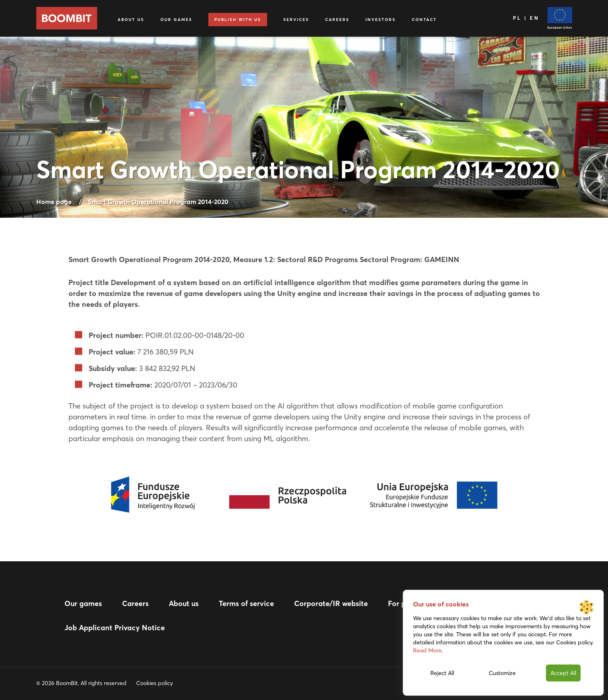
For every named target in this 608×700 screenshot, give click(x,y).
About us (131, 20)
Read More (427, 650)
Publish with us (238, 20)
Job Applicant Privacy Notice (115, 628)
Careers (337, 20)
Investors (381, 20)
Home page (54, 202)
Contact (424, 20)
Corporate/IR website (331, 603)
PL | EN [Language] (526, 18)
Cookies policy (155, 683)
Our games (176, 20)
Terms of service (246, 603)
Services (296, 20)
